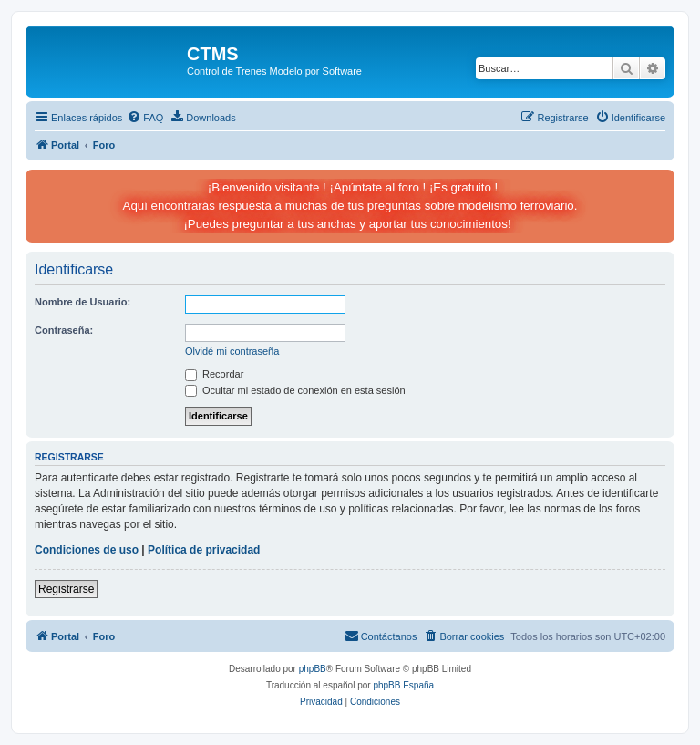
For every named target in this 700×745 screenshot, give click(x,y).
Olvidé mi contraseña (232, 351)
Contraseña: (64, 330)
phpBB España (403, 685)
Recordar (214, 374)
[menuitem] (145, 118)
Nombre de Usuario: (82, 302)
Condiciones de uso (87, 550)
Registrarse (66, 589)
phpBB (313, 669)
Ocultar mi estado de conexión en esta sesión (295, 390)
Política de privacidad (204, 550)
